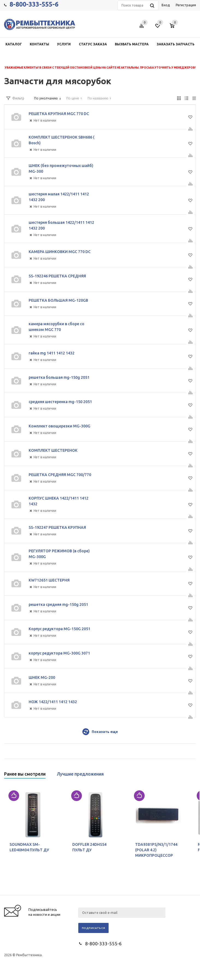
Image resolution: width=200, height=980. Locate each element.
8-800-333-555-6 (34, 4)
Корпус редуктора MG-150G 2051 (59, 629)
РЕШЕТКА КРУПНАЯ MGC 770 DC (59, 114)
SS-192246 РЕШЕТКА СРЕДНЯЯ (57, 276)
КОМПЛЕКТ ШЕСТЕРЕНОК (53, 450)
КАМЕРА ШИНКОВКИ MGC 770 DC (60, 252)
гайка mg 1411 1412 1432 (52, 353)
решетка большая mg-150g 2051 (59, 377)
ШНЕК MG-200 (42, 677)
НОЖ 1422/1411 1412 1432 (53, 702)
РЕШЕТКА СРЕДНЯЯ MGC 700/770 (60, 475)
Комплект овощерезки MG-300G (59, 426)
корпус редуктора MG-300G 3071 (59, 653)
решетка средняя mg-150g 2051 (58, 605)
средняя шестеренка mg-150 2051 (60, 402)
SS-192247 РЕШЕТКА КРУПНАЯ (57, 527)
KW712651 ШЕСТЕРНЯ (49, 580)
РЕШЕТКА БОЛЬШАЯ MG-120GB (58, 300)
